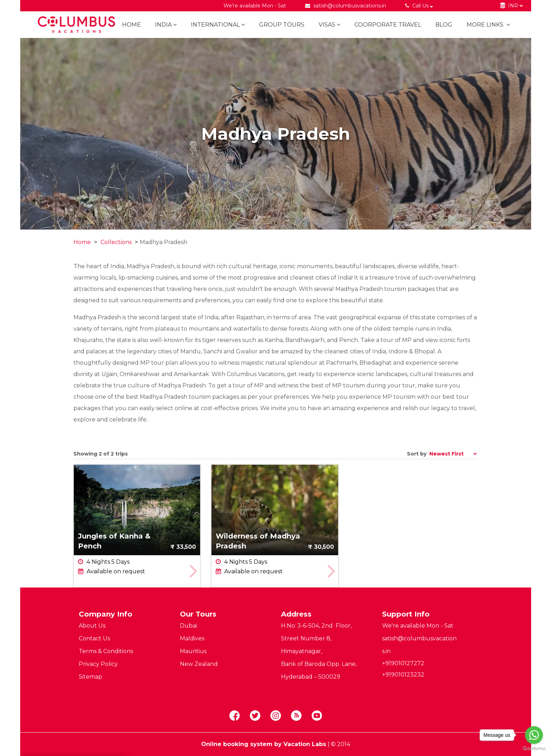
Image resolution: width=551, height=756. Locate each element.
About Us (92, 626)
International (218, 25)
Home (131, 25)
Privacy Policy (98, 664)
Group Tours (282, 25)
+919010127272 (403, 663)
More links (488, 25)
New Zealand (199, 664)
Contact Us (94, 638)
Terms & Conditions (106, 651)
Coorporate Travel (388, 25)
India (166, 25)
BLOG (444, 25)
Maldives (192, 638)
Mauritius (193, 651)
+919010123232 (403, 675)
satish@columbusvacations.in (350, 6)
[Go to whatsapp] (534, 735)
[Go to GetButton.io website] (534, 749)
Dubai (188, 626)
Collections (116, 242)
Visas (329, 25)
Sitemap (90, 677)
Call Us (420, 6)
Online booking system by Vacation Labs (265, 744)
